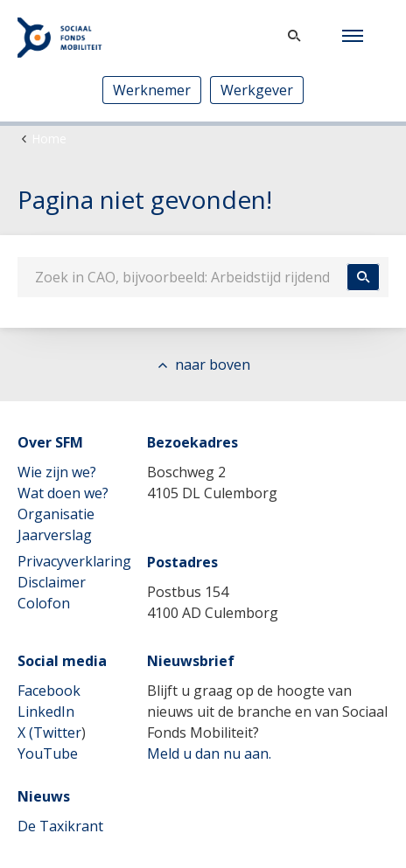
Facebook (49, 691)
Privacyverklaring (74, 561)
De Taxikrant (60, 826)
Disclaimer (52, 582)
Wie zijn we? (57, 472)
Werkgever (257, 90)
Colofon (44, 603)
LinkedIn (46, 712)
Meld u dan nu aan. (209, 753)
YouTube (48, 753)
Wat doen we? (63, 493)
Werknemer (152, 90)
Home (49, 139)
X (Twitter (49, 733)
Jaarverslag (55, 535)
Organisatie (56, 514)
